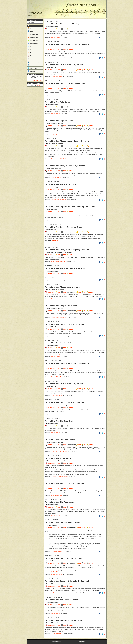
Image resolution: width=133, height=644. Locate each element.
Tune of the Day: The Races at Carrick (62, 600)
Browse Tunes (33, 34)
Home (31, 28)
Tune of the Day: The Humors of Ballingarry (64, 24)
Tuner (31, 59)
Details (41, 80)
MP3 (64, 29)
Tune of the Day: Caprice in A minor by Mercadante (67, 363)
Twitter (38, 85)
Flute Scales (32, 50)
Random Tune (33, 40)
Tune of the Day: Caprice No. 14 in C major (64, 620)
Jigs (52, 37)
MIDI (59, 29)
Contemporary (60, 477)
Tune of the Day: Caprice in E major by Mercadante (67, 44)
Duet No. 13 (54, 241)
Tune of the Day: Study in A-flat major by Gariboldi (67, 250)
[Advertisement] (35, 119)
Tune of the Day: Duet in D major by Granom (64, 65)
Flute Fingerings (34, 53)
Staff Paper (32, 65)
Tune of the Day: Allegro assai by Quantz (63, 287)
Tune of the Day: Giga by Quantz (59, 121)
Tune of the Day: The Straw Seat (59, 421)
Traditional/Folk (57, 37)
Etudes (53, 95)
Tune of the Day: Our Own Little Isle (61, 343)
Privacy (71, 642)
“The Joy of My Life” (57, 354)
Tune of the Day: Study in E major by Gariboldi (65, 83)
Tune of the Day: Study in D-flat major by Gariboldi (67, 581)
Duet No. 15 (54, 572)
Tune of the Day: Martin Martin (58, 458)
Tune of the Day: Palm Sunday (58, 102)
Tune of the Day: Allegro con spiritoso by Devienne (67, 141)
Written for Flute (59, 58)
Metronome (32, 56)
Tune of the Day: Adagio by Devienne (61, 306)
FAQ (30, 31)
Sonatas (60, 134)
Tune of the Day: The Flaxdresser (60, 502)
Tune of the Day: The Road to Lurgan (61, 184)
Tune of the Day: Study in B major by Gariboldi (65, 402)
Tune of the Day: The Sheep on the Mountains (65, 268)
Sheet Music (36, 80)
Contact (31, 71)
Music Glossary (33, 62)
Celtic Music (54, 200)
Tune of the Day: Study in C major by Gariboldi (65, 166)
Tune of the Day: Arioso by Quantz (60, 440)
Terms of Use (64, 642)
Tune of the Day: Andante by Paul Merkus (63, 523)
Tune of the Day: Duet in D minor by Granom (65, 227)
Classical (53, 58)
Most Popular (33, 43)
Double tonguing (55, 593)
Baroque (53, 76)
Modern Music (33, 37)
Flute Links (32, 68)
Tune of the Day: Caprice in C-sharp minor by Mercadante (70, 207)
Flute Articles (33, 47)
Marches (66, 477)
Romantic (57, 95)
